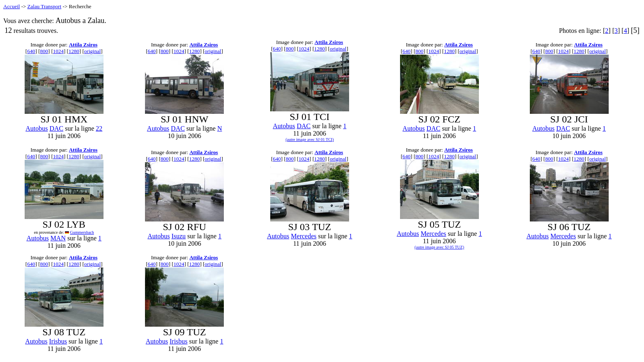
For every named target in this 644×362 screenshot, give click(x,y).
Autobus (37, 128)
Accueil (11, 6)
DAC (56, 128)
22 (99, 128)
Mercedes (304, 236)
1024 (58, 51)
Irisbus (58, 341)
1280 (74, 51)
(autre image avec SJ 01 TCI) (309, 139)
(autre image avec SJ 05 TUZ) (439, 247)
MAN (58, 238)
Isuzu (178, 236)
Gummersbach (82, 232)
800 (44, 51)
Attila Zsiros (83, 45)
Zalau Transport (45, 6)
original (92, 51)
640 (31, 51)
